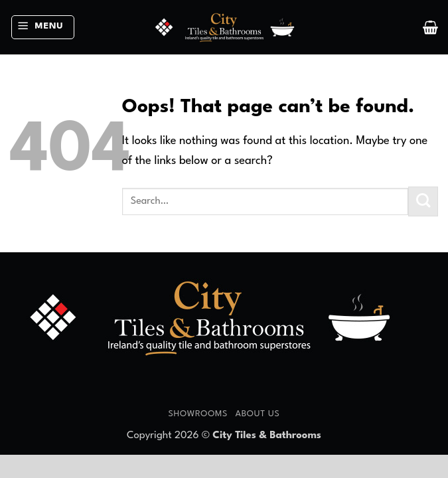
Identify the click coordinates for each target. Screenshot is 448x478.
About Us (257, 414)
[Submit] (423, 201)
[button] (43, 28)
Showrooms (198, 414)
